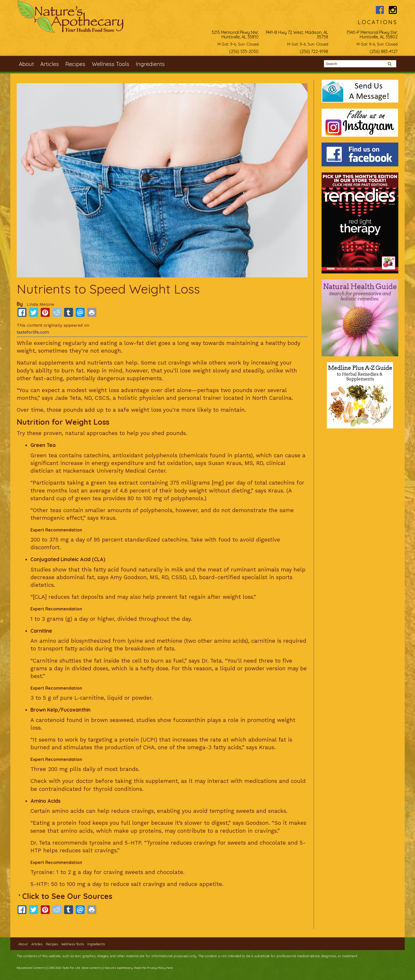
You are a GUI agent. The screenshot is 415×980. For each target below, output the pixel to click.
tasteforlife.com (33, 332)
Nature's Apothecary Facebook (380, 10)
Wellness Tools (110, 64)
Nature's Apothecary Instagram (393, 10)
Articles (49, 64)
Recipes (75, 64)
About (26, 64)
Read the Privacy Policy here (153, 968)
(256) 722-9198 (314, 51)
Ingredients (150, 64)
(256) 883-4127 (384, 51)
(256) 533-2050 (244, 51)
